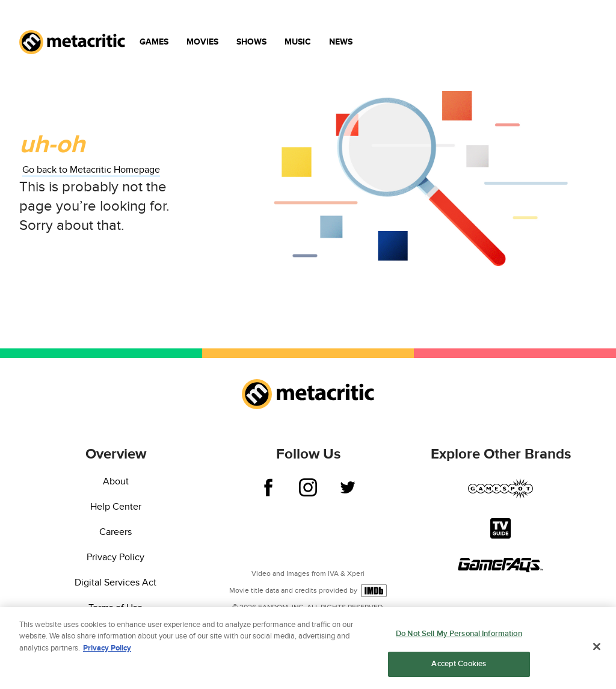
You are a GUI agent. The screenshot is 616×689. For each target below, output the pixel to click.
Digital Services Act (115, 582)
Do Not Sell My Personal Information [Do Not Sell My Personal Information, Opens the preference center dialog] (459, 635)
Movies (202, 42)
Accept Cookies (459, 666)
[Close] (597, 648)
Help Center (116, 507)
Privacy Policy (115, 557)
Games (154, 42)
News (341, 42)
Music (298, 42)
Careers (115, 532)
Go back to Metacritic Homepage (91, 170)
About (116, 481)
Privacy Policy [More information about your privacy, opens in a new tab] (107, 649)
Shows (251, 42)
